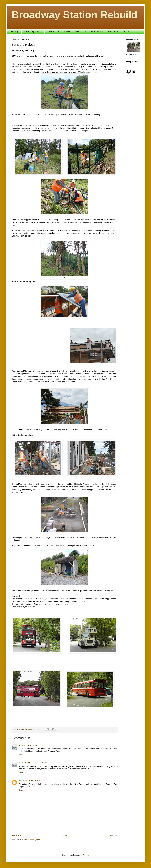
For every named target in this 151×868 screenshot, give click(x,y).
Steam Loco (53, 31)
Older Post (113, 835)
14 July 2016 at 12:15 (40, 745)
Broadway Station (33, 31)
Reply (21, 755)
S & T (126, 31)
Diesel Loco (97, 31)
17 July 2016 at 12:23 (40, 763)
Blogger (86, 855)
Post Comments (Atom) (31, 840)
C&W (67, 31)
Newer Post (17, 835)
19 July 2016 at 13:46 (37, 781)
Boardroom (81, 31)
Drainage (14, 31)
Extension (113, 31)
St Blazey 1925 (25, 745)
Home (65, 835)
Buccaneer (23, 781)
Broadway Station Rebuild (75, 15)
